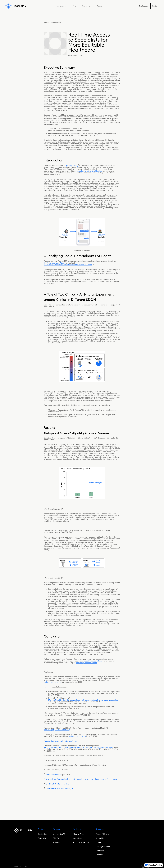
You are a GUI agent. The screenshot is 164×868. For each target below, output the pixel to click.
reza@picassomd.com (94, 661)
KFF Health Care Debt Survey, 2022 (60, 788)
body (76, 165)
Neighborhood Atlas (52, 682)
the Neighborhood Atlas (54, 263)
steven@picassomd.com (87, 663)
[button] (61, 6)
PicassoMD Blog (102, 834)
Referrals (42, 838)
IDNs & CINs (58, 842)
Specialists (77, 838)
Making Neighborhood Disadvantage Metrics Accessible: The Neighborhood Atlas (83, 700)
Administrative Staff (81, 842)
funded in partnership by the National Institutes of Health (68, 265)
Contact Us (101, 851)
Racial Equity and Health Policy (57, 730)
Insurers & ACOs (59, 834)
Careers (99, 842)
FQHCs (56, 838)
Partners (74, 6)
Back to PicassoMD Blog (53, 22)
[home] (16, 6)
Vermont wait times (54, 774)
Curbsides (42, 834)
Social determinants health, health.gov (61, 741)
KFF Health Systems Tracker (57, 784)
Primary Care (78, 834)
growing (69, 165)
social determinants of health (89, 171)
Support (99, 855)
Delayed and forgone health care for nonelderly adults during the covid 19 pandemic (81, 779)
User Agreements (103, 846)
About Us (100, 838)
